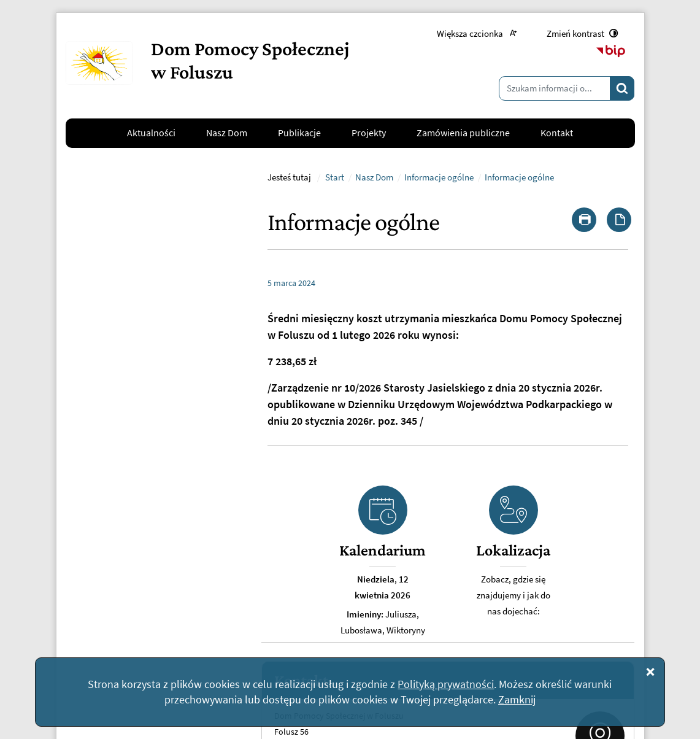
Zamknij (517, 699)
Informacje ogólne (439, 338)
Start (335, 338)
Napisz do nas (113, 587)
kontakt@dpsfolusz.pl (119, 557)
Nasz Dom (374, 338)
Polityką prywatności (446, 684)
